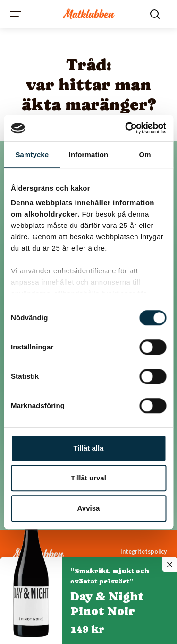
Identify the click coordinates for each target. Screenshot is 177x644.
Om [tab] (145, 154)
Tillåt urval (88, 478)
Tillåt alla (89, 448)
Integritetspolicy (144, 552)
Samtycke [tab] (32, 154)
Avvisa (89, 508)
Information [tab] (89, 154)
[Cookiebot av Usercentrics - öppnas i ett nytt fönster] (126, 128)
